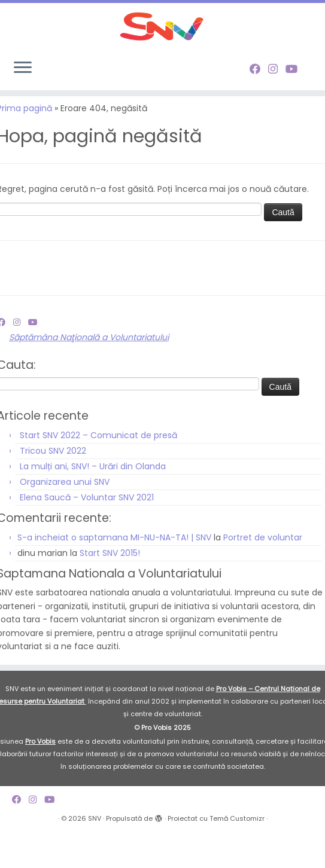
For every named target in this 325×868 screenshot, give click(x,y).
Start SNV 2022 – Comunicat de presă (98, 469)
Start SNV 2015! (110, 588)
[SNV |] (162, 39)
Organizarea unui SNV (65, 516)
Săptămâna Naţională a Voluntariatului (89, 372)
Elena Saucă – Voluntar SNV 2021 (87, 531)
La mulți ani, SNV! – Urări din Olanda (93, 500)
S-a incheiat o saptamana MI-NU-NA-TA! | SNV (114, 572)
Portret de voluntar (263, 572)
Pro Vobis (40, 776)
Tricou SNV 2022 (53, 485)
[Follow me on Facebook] (259, 94)
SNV (95, 853)
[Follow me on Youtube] (295, 94)
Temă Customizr (237, 853)
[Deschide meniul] (23, 93)
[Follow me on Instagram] (277, 94)
